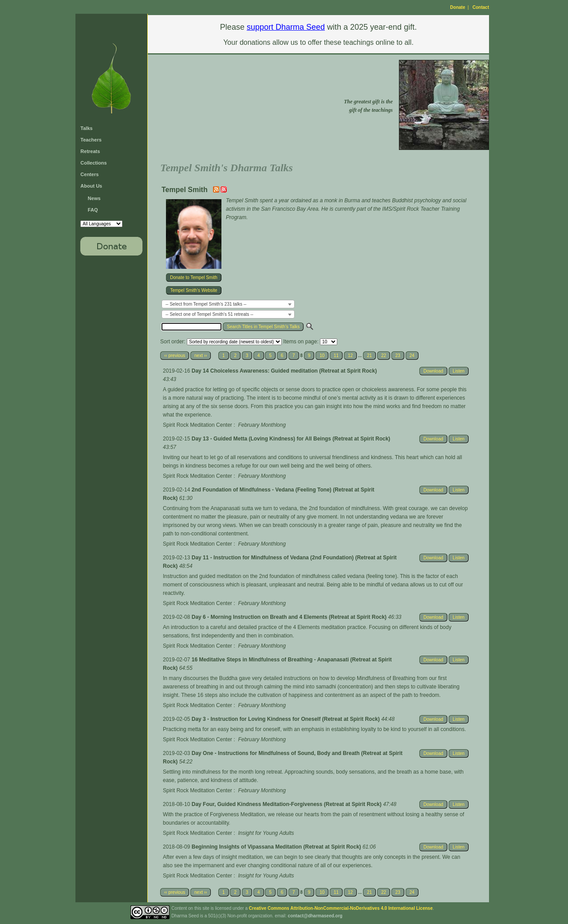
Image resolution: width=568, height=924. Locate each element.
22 (384, 356)
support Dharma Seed (286, 27)
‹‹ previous (175, 356)
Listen (459, 371)
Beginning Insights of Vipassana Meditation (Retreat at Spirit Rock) (277, 847)
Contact (481, 7)
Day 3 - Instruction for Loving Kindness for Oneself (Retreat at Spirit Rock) (286, 719)
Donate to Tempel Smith (194, 277)
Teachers (91, 140)
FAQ (93, 210)
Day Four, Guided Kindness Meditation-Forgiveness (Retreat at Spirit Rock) (287, 804)
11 (336, 356)
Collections (93, 163)
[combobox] (228, 304)
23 (398, 356)
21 (369, 356)
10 (322, 356)
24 (412, 356)
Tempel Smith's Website (193, 290)
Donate (458, 7)
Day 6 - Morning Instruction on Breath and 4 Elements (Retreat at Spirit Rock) (290, 617)
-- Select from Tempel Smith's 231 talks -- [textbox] (206, 304)
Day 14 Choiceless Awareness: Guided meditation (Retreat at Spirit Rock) (284, 371)
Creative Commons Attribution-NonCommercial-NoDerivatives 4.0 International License (341, 908)
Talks (86, 128)
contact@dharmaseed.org (315, 916)
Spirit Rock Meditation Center (197, 425)
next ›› (201, 356)
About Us (91, 186)
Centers (89, 174)
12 (350, 356)
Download (433, 371)
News (94, 198)
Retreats (90, 151)
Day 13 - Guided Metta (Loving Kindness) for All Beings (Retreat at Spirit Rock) (291, 439)
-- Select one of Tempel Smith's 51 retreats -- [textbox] (209, 314)
